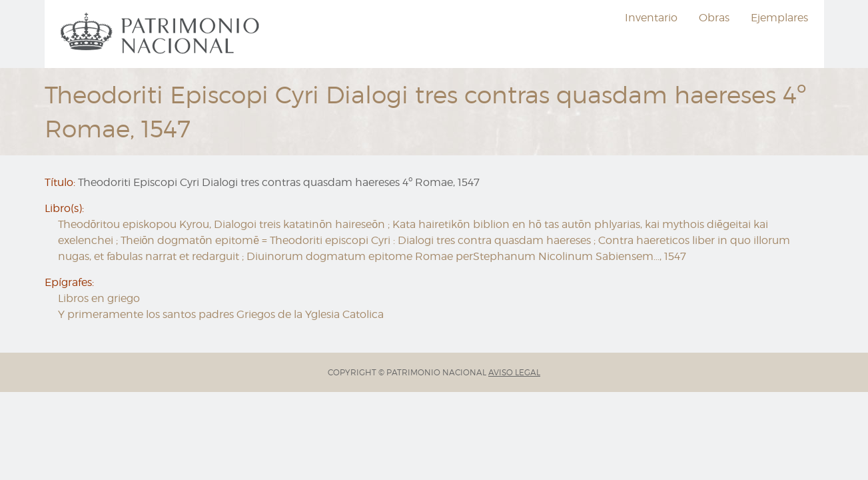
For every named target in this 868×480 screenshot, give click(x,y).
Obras (714, 18)
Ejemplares (779, 18)
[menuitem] (162, 34)
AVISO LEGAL (514, 372)
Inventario (651, 18)
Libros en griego (99, 298)
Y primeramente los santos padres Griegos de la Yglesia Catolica (221, 314)
